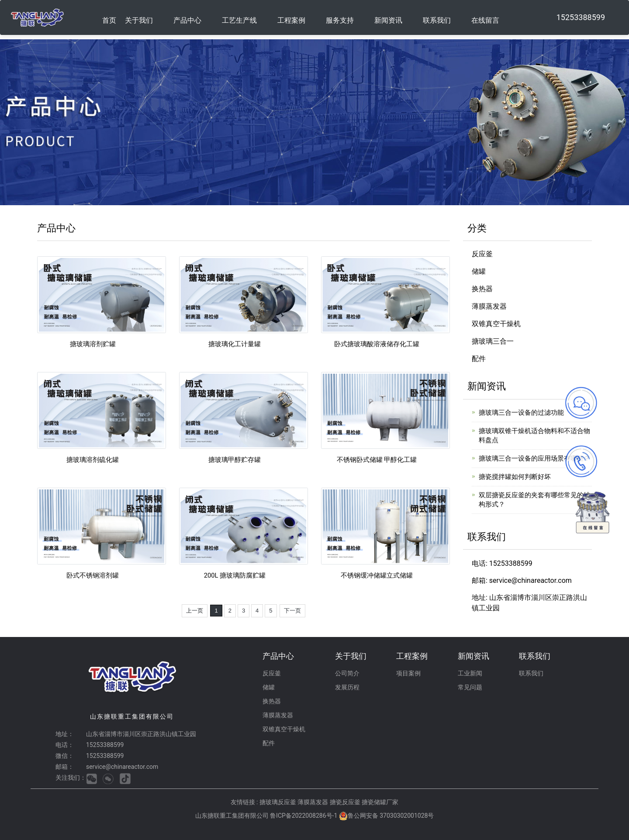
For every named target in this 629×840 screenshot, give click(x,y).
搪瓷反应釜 (346, 802)
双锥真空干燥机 (496, 324)
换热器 (482, 289)
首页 (109, 20)
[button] (145, 17)
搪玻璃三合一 (493, 341)
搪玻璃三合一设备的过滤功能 (521, 413)
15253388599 (581, 17)
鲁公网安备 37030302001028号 (391, 816)
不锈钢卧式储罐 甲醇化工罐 (377, 460)
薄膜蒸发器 (489, 306)
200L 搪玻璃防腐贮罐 (235, 575)
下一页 (292, 611)
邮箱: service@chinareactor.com (522, 580)
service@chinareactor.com (122, 767)
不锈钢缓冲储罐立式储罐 (377, 575)
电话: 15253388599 (502, 563)
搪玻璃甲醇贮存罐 (235, 460)
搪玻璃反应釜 (278, 802)
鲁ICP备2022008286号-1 (304, 816)
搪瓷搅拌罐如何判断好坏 (515, 477)
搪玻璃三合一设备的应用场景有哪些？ (534, 458)
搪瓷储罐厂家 (380, 802)
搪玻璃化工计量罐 (235, 344)
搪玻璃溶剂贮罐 (93, 344)
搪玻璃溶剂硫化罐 (93, 460)
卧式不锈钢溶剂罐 (93, 575)
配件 (479, 359)
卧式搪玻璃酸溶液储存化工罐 (377, 344)
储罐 (479, 271)
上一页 (195, 611)
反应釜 (482, 254)
